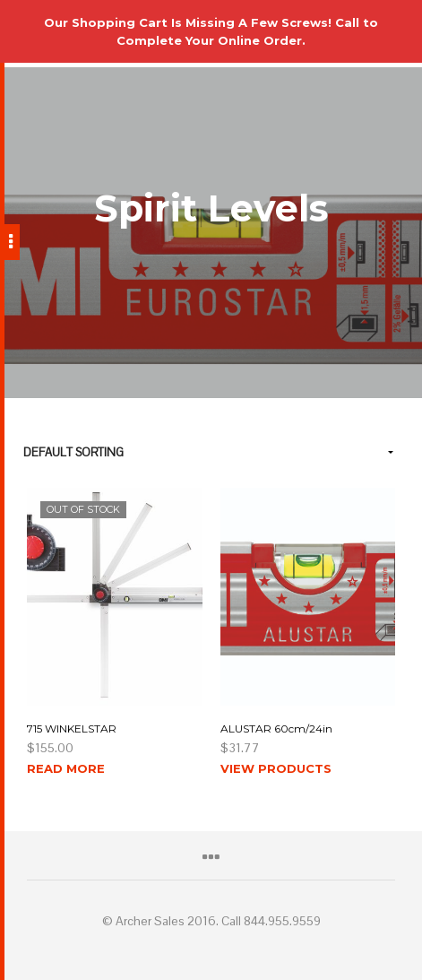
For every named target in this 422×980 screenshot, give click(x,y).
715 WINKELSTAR (72, 728)
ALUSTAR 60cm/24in (276, 728)
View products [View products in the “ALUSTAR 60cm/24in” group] (276, 768)
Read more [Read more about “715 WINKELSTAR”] (66, 768)
